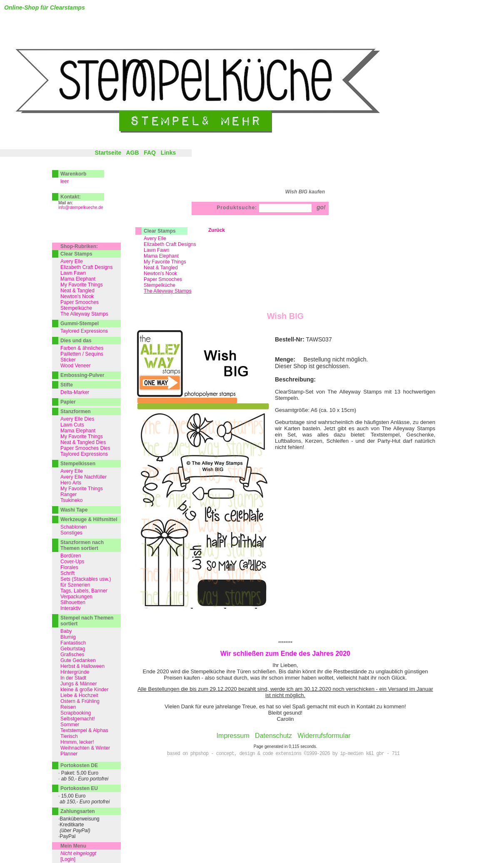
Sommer (70, 725)
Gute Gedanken (78, 660)
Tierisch (69, 736)
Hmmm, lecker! (77, 742)
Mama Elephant (161, 256)
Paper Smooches (163, 279)
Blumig (68, 637)
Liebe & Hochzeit (79, 695)
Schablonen (74, 527)
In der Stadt (73, 678)
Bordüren (71, 556)
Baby (66, 631)
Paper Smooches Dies (85, 448)
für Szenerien (75, 585)
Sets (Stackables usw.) (86, 579)
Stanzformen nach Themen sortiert (82, 545)
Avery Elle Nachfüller (84, 477)
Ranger (69, 494)
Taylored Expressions (84, 331)
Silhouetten (73, 602)
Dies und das (76, 341)
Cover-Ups (72, 562)
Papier (68, 402)
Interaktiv (71, 608)
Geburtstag (73, 649)
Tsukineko (71, 500)
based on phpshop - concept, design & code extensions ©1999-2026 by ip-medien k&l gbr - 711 (283, 754)
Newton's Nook (160, 273)
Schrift (67, 573)
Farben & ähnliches (82, 348)
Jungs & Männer (79, 684)
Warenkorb (73, 174)
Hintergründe (75, 672)
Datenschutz (273, 736)
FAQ (150, 153)
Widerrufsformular (324, 736)
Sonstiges (71, 533)
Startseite (108, 153)
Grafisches (72, 655)
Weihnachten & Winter (85, 748)
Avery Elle (155, 238)
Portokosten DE (79, 765)
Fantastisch (73, 643)
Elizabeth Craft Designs (170, 244)
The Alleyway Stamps (84, 314)
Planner (69, 754)
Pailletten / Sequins (82, 354)
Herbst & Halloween (82, 666)
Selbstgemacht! (78, 719)
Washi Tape (74, 510)
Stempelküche (160, 285)
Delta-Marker (75, 392)
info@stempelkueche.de (81, 207)
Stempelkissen (78, 464)
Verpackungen (76, 597)
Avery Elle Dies (77, 419)
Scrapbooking (76, 713)
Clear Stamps (160, 231)
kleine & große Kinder (84, 690)
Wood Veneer (76, 366)
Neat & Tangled (161, 268)
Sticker (68, 360)
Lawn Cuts (72, 425)
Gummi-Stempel (80, 324)
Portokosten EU (79, 788)
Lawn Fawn (156, 250)
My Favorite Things (165, 262)
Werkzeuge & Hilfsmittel (89, 519)
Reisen (68, 707)
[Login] (68, 859)
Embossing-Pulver (82, 375)
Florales (69, 567)
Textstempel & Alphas (84, 730)
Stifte (67, 385)
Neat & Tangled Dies (83, 442)
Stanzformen (76, 411)
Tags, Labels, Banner (84, 591)
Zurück (217, 230)
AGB (132, 153)
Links (168, 153)
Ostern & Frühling (80, 701)
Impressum (233, 736)
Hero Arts (71, 483)
